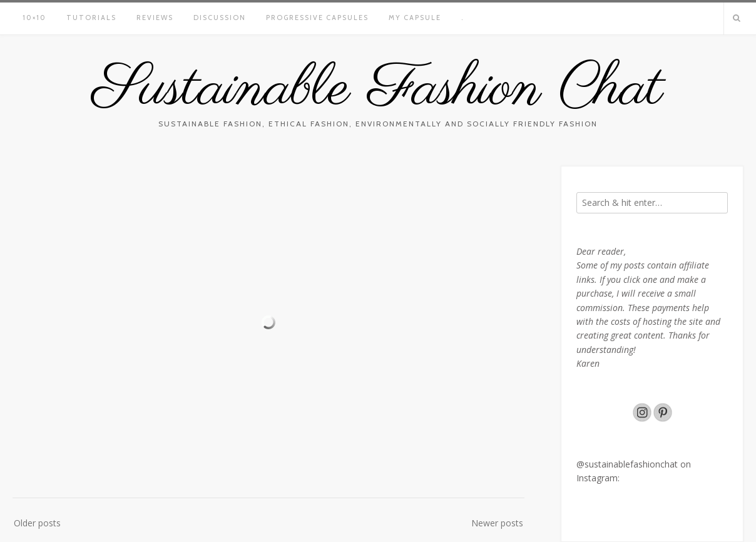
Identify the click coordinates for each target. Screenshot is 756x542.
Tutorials (91, 18)
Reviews (155, 18)
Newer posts (497, 523)
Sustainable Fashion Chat (378, 89)
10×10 (34, 18)
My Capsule (415, 18)
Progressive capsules (317, 18)
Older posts (37, 523)
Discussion (220, 18)
